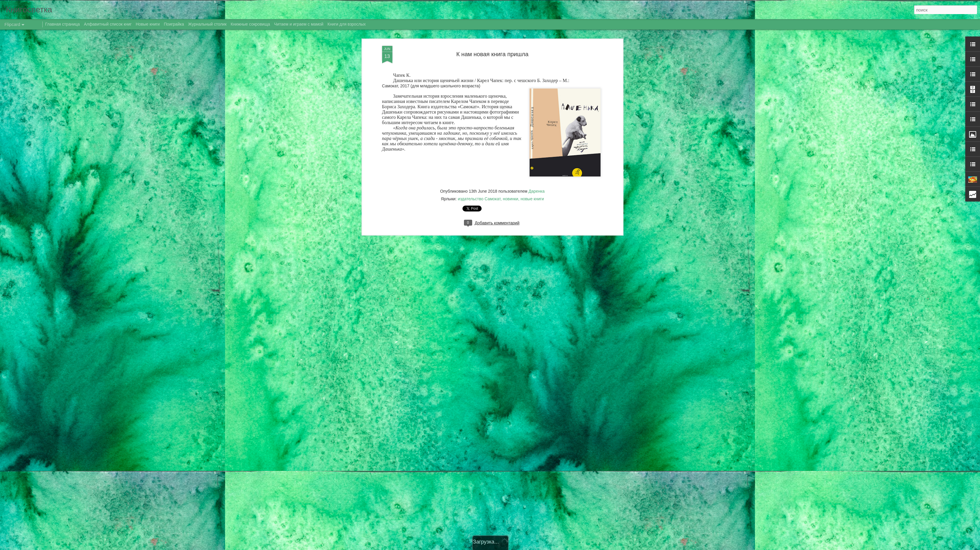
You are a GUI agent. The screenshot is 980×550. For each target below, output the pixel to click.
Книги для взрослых (347, 24)
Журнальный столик (207, 24)
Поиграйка (174, 24)
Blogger (538, 547)
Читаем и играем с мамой (299, 24)
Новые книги (148, 24)
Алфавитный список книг (108, 24)
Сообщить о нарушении (563, 547)
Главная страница (63, 24)
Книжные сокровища (250, 24)
